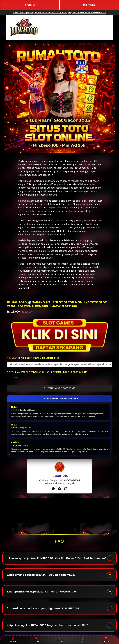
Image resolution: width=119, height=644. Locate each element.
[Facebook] (53, 489)
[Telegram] (59, 489)
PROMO (13, 640)
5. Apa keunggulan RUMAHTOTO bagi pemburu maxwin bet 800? (47, 625)
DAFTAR (89, 5)
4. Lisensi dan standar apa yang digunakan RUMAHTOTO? (43, 608)
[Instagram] (66, 489)
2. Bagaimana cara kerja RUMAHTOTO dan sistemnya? (41, 575)
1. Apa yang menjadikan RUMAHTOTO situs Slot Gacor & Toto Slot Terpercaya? (56, 558)
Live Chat (106, 640)
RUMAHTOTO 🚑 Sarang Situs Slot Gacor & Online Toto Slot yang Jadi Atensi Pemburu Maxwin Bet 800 (59, 13)
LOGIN (30, 5)
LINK (83, 640)
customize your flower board (59, 388)
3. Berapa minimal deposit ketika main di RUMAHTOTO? (41, 592)
